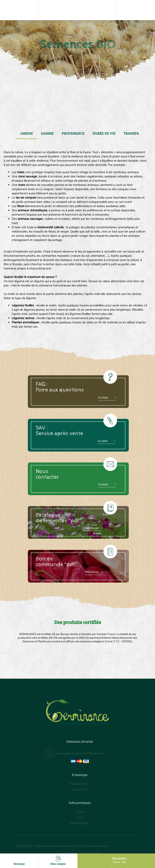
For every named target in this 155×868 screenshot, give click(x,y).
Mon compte (58, 861)
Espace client (80, 790)
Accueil (69, 35)
